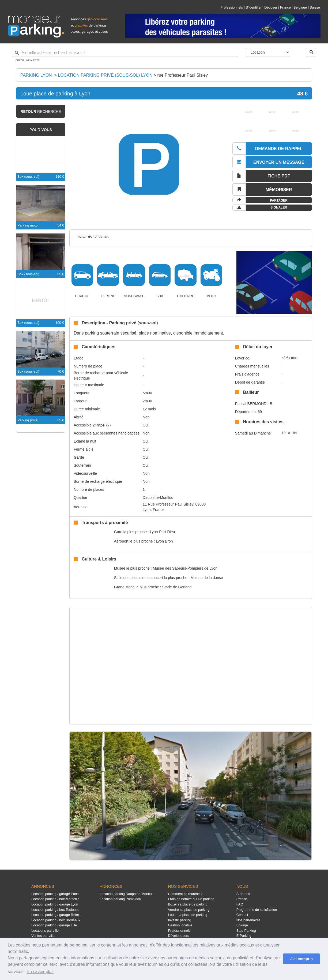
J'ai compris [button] (301, 959)
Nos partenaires (248, 920)
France (285, 7)
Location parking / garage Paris (55, 894)
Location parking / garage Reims (56, 915)
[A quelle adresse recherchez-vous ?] (125, 52)
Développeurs (178, 936)
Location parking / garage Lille (54, 925)
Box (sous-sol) (28, 177)
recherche (41, 112)
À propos (243, 894)
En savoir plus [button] (40, 972)
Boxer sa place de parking (188, 904)
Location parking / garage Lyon (55, 904)
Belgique (300, 7)
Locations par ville (45, 931)
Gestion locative (180, 925)
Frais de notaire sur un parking (191, 899)
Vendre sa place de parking (189, 910)
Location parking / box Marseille (55, 899)
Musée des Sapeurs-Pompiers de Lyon (185, 568)
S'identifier (253, 7)
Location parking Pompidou (120, 899)
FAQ (240, 904)
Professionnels (232, 7)
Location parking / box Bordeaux (56, 920)
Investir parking (179, 920)
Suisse (315, 7)
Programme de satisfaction (257, 910)
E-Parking (244, 936)
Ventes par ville (43, 936)
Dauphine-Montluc (158, 498)
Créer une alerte (28, 60)
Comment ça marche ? (185, 894)
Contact (242, 915)
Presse (242, 899)
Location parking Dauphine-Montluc (127, 894)
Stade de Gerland (177, 587)
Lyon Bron (164, 541)
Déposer (271, 7)
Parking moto (27, 225)
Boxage (242, 925)
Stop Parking (246, 931)
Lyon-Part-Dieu (163, 532)
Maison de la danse (207, 578)
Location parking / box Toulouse (55, 910)
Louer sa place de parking (188, 915)
